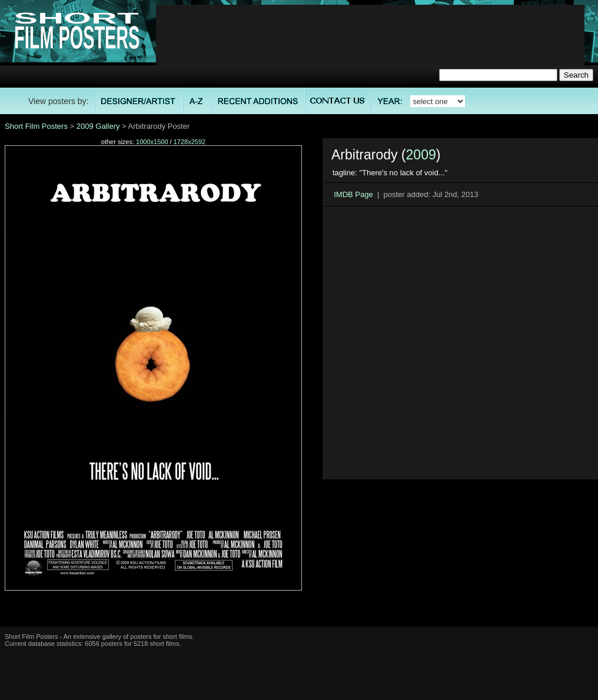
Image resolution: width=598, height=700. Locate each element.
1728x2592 (190, 142)
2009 (421, 155)
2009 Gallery (98, 126)
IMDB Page (353, 194)
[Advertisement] (371, 41)
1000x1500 (152, 142)
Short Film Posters (36, 126)
